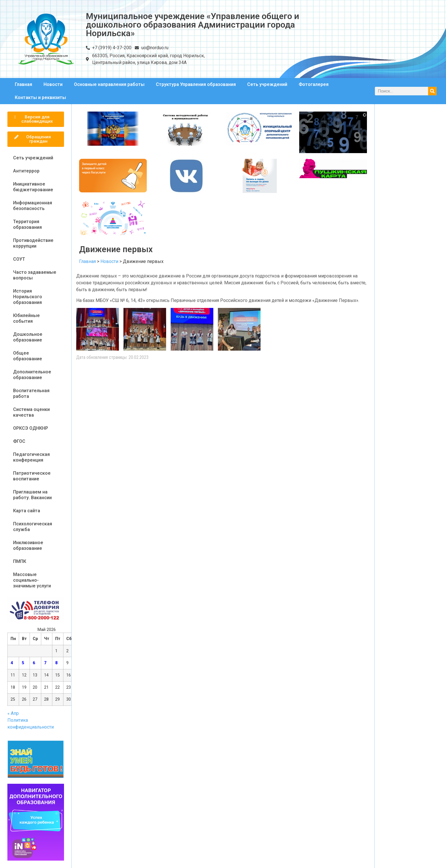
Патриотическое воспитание (32, 476)
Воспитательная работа (31, 393)
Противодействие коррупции (33, 243)
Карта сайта (27, 511)
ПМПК (20, 561)
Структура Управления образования (196, 84)
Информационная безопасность (33, 206)
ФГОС (19, 441)
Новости (53, 84)
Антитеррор (26, 171)
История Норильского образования (28, 297)
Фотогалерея (314, 84)
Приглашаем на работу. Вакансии (32, 495)
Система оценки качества (31, 412)
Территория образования (27, 224)
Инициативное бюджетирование (33, 187)
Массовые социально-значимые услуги (32, 580)
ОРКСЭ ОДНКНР (31, 428)
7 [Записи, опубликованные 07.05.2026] (45, 663)
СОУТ (19, 259)
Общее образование (28, 356)
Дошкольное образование (28, 337)
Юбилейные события (26, 318)
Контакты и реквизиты (40, 97)
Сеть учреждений (267, 84)
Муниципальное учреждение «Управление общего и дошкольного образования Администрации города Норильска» (193, 25)
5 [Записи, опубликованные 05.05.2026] (23, 663)
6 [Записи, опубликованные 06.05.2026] (34, 663)
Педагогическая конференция (31, 457)
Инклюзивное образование (28, 545)
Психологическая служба (33, 527)
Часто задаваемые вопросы (35, 275)
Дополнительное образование (32, 375)
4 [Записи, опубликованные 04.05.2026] (12, 663)
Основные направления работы (109, 84)
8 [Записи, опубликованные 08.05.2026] (56, 663)
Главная (23, 84)
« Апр (13, 713)
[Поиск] (432, 91)
